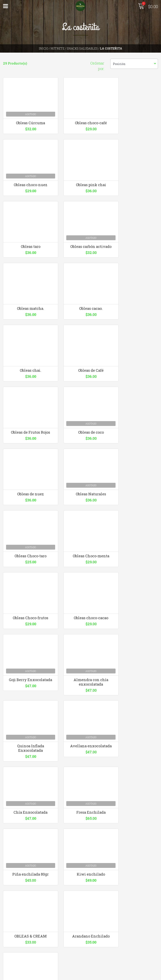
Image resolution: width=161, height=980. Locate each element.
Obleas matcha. (27, 271)
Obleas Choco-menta (27, 484)
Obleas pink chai (27, 199)
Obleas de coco (134, 342)
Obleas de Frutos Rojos (80, 342)
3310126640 (92, 900)
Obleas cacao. (80, 271)
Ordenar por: (97, 66)
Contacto (10, 949)
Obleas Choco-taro (134, 413)
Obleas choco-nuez (134, 128)
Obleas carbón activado (134, 199)
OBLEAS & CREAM (134, 699)
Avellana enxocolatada (27, 628)
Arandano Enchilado (27, 770)
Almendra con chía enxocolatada (80, 558)
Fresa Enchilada (134, 628)
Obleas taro (80, 199)
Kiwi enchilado (80, 699)
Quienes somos (15, 954)
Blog (7, 965)
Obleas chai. (134, 271)
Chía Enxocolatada (80, 628)
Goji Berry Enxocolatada (27, 558)
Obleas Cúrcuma (27, 128)
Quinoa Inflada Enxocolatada (134, 558)
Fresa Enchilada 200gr (80, 770)
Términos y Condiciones (22, 960)
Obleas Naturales (80, 413)
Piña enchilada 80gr (27, 699)
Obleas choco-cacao (134, 484)
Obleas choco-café (80, 128)
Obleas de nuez (27, 413)
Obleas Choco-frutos (80, 484)
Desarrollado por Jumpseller (124, 976)
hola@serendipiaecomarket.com (109, 894)
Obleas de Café (27, 342)
